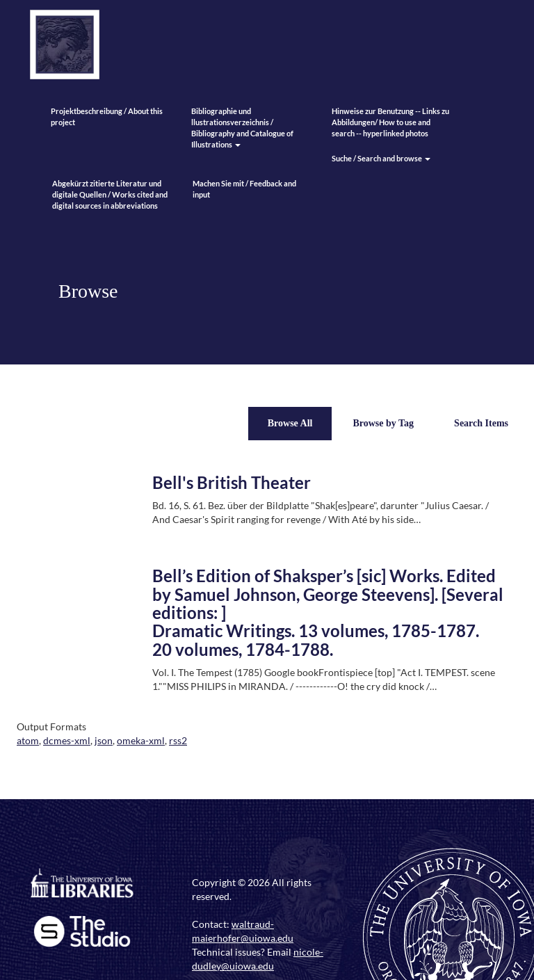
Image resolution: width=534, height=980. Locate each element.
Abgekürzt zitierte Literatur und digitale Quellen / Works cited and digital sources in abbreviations (110, 194)
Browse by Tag (383, 423)
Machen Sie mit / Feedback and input (244, 189)
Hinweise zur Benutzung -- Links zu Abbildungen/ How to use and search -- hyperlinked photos (390, 122)
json (104, 740)
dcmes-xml (67, 740)
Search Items (481, 423)
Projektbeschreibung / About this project (107, 117)
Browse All (290, 423)
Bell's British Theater (232, 482)
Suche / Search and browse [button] (381, 158)
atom (28, 740)
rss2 (178, 740)
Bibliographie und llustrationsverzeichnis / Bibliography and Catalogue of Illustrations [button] (242, 128)
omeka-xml (141, 740)
